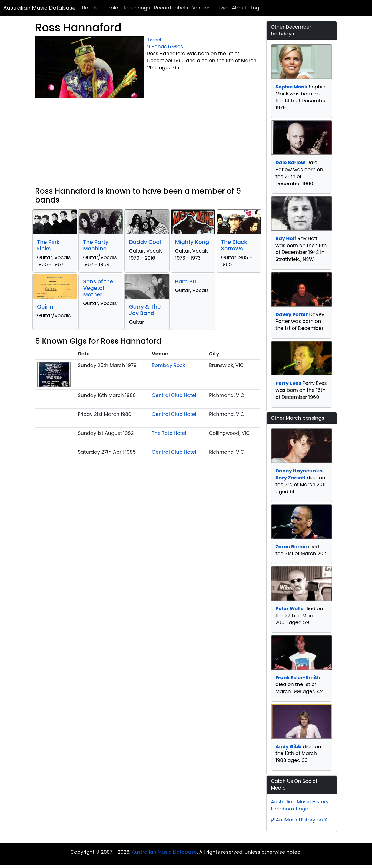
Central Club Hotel (174, 395)
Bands (90, 8)
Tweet (154, 40)
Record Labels (171, 8)
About (239, 8)
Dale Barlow (290, 162)
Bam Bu (186, 281)
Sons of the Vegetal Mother (98, 288)
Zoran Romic (291, 547)
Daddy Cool (145, 242)
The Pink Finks (48, 245)
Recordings (136, 8)
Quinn (45, 307)
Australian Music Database (39, 8)
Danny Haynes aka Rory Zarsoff (299, 474)
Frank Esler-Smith (298, 677)
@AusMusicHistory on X (299, 820)
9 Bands (157, 46)
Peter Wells (289, 609)
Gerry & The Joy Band (145, 310)
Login (257, 8)
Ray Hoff (286, 238)
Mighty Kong (192, 242)
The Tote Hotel (169, 433)
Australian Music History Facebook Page (300, 805)
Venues (201, 8)
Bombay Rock (169, 365)
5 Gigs (175, 46)
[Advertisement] (147, 146)
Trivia (221, 8)
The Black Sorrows (234, 245)
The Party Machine (96, 245)
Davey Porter (292, 314)
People (110, 8)
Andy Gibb (288, 746)
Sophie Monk (291, 87)
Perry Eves (288, 383)
